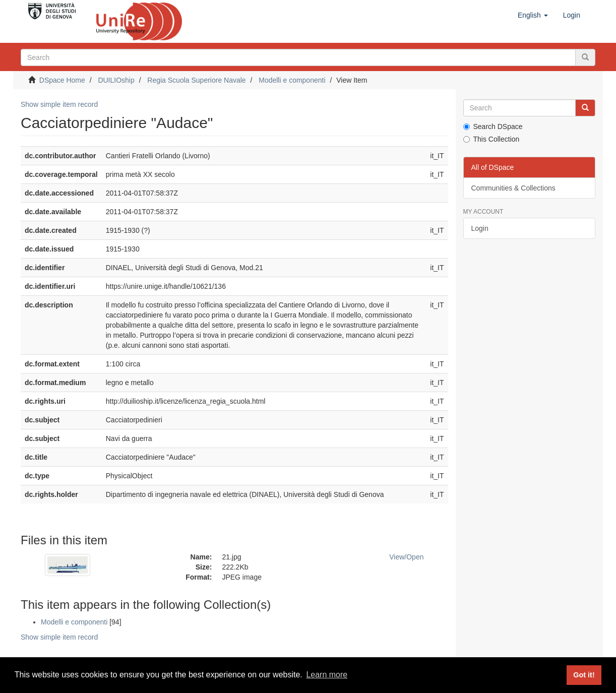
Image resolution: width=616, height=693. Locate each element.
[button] (533, 15)
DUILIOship (116, 80)
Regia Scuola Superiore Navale (196, 80)
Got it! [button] (584, 675)
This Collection (491, 139)
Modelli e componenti (292, 80)
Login (480, 228)
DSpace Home (62, 80)
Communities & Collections (513, 188)
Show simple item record (59, 104)
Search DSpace (493, 127)
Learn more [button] (327, 675)
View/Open (406, 557)
